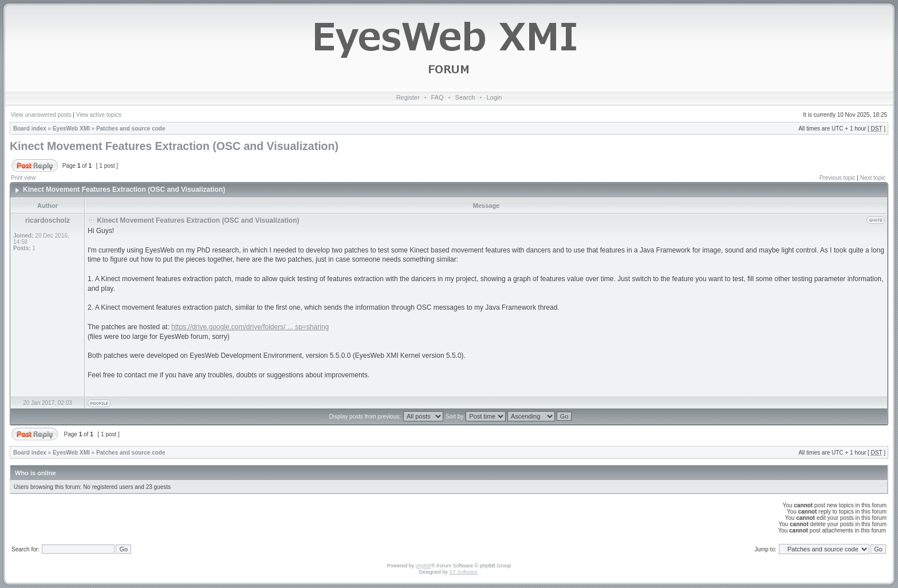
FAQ (438, 97)
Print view (23, 178)
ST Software (463, 572)
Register (408, 97)
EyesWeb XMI (71, 129)
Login (494, 97)
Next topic (873, 178)
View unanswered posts (41, 115)
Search (465, 97)
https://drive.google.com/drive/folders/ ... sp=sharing (250, 327)
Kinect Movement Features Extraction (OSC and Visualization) (174, 146)
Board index (30, 129)
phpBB (424, 566)
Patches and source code (131, 129)
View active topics (99, 115)
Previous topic (838, 178)
